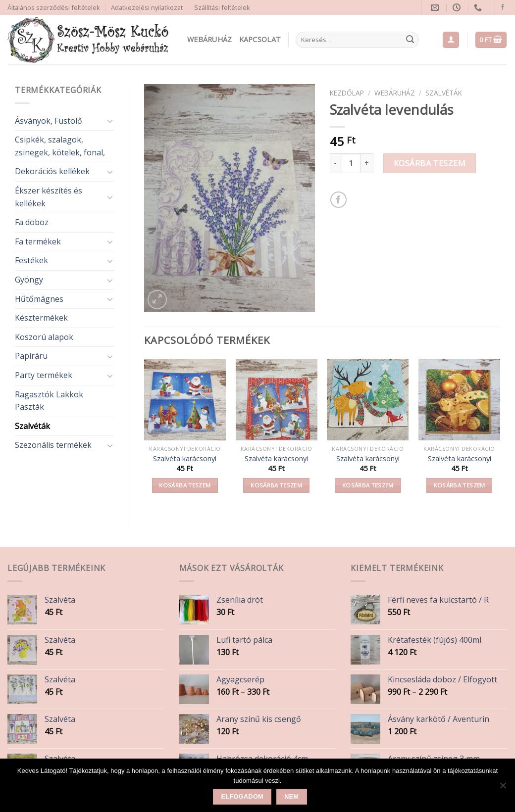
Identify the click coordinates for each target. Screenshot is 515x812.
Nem (291, 797)
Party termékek (44, 375)
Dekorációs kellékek (52, 171)
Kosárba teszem (430, 163)
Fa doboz (32, 222)
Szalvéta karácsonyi (185, 459)
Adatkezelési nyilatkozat (147, 7)
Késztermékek (41, 318)
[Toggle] (110, 121)
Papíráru (31, 356)
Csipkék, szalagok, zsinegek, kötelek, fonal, (60, 146)
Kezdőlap (347, 93)
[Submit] (410, 40)
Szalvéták (32, 426)
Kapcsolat (260, 39)
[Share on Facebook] (338, 200)
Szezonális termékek (53, 445)
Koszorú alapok (44, 337)
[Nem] (503, 788)
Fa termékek (38, 241)
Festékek (31, 260)
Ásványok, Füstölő (49, 121)
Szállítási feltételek (222, 7)
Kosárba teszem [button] (185, 485)
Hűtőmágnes (39, 299)
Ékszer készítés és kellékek (49, 197)
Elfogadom (242, 797)
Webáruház (210, 39)
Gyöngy (29, 280)
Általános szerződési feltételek (54, 7)
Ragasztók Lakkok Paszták (49, 401)
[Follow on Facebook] (503, 7)
